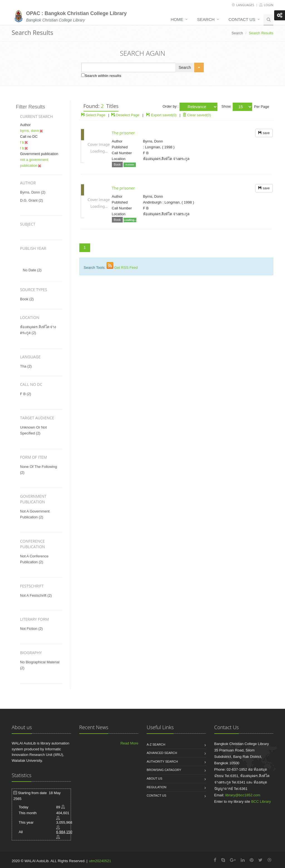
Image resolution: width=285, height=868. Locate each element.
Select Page (93, 115)
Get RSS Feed (126, 268)
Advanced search (162, 753)
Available (130, 165)
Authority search (162, 761)
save (264, 133)
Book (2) (27, 299)
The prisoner (123, 133)
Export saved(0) (164, 115)
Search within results (103, 76)
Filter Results (30, 107)
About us (154, 778)
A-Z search (156, 744)
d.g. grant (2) (31, 200)
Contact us (242, 19)
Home (177, 19)
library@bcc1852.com (243, 795)
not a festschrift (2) (36, 595)
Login (266, 5)
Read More (129, 743)
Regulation (157, 787)
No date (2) (32, 270)
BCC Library (261, 801)
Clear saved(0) (197, 115)
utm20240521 (100, 861)
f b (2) (26, 394)
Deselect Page (125, 115)
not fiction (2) (31, 629)
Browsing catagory (164, 770)
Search (206, 19)
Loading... (130, 220)
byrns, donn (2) (33, 192)
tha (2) (26, 366)
